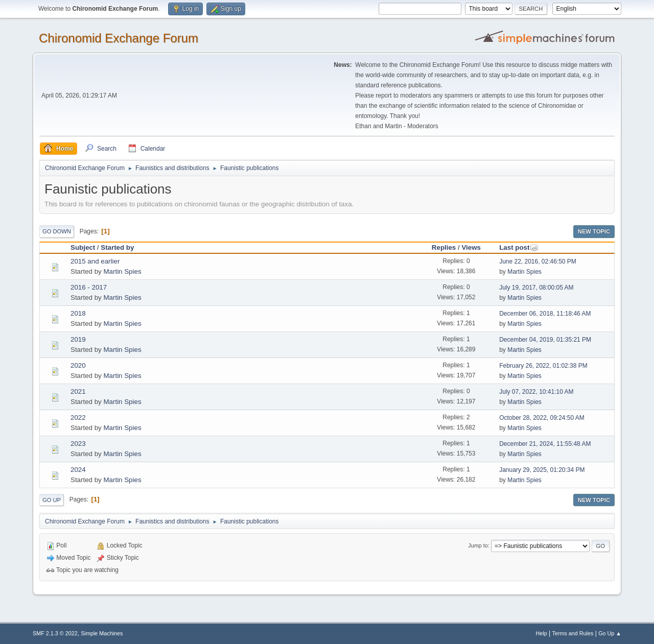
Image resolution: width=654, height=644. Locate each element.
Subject (83, 247)
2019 (78, 339)
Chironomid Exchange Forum (119, 38)
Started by (117, 247)
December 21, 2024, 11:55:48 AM (545, 444)
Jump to (478, 545)
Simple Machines (102, 633)
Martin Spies (122, 271)
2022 (78, 418)
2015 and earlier (95, 261)
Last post (519, 247)
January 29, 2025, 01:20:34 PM (542, 470)
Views (471, 247)
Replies (444, 247)
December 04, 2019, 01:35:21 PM (545, 340)
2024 (78, 470)
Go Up (52, 500)
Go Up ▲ (610, 633)
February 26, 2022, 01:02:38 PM (543, 366)
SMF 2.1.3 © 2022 (55, 633)
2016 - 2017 (89, 287)
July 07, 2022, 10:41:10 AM (536, 392)
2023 (78, 444)
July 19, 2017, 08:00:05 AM (536, 288)
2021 (78, 391)
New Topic (594, 231)
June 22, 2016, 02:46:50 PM (538, 261)
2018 (78, 313)
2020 (78, 365)
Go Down (57, 231)
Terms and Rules (573, 633)
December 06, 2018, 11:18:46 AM (545, 314)
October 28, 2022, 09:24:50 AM (542, 418)
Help (542, 633)
